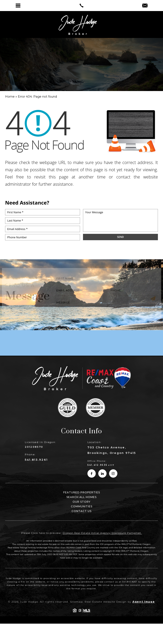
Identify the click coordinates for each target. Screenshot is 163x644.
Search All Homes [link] (81, 497)
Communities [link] (82, 506)
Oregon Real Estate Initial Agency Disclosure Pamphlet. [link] (102, 533)
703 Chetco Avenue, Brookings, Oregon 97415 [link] (112, 450)
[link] (81, 6)
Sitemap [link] (77, 602)
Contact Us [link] (81, 511)
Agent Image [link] (144, 602)
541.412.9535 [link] (98, 465)
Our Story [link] (81, 502)
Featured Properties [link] (82, 492)
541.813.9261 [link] (36, 460)
